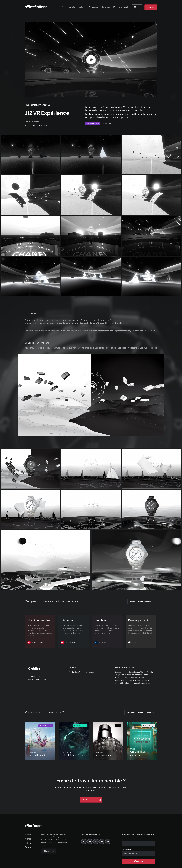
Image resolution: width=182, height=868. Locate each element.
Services (106, 7)
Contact (151, 7)
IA (114, 7)
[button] (137, 7)
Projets (72, 7)
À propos (29, 839)
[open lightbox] (91, 60)
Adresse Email (127, 849)
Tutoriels (29, 843)
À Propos (94, 7)
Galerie (82, 7)
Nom (124, 839)
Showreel (123, 7)
